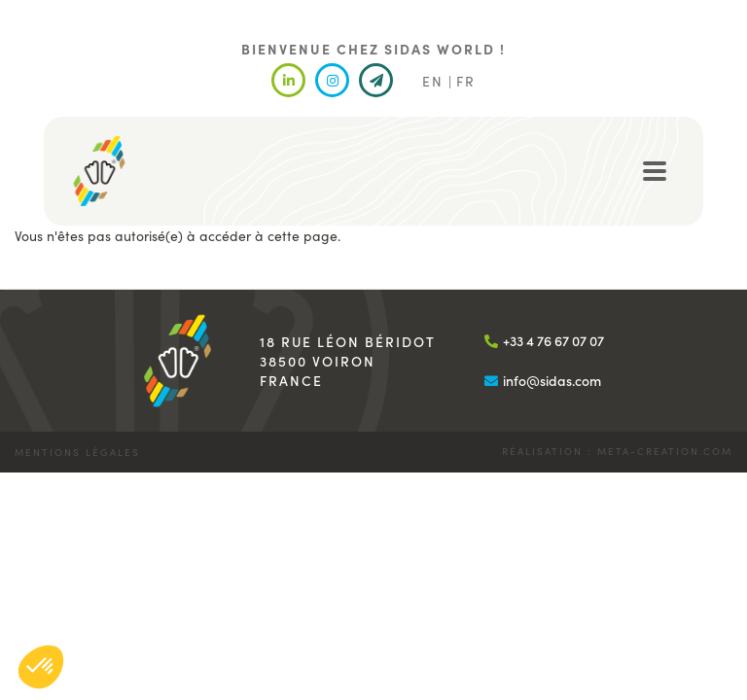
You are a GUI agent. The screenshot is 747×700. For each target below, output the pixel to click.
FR (466, 81)
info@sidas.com (552, 380)
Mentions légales (77, 452)
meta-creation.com (665, 451)
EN (433, 81)
